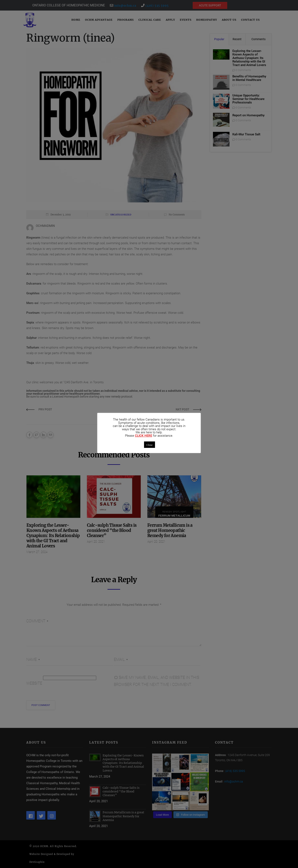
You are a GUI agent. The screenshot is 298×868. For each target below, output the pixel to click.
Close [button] (150, 445)
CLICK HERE (144, 436)
